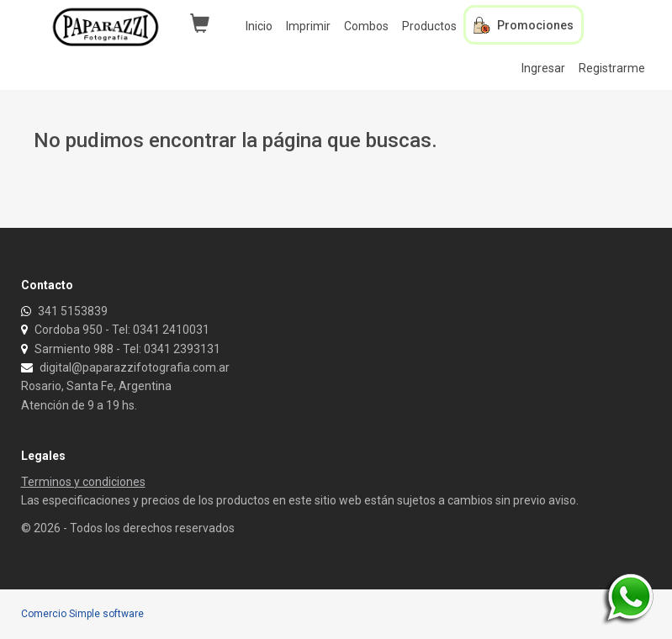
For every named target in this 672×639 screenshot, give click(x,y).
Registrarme (612, 68)
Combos (366, 26)
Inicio (259, 26)
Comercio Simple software (82, 614)
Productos (429, 26)
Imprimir (308, 26)
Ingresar (543, 68)
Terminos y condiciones (83, 482)
